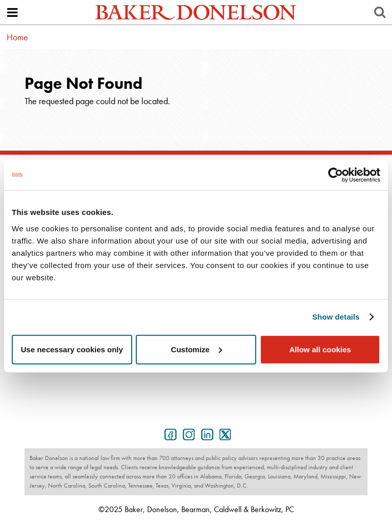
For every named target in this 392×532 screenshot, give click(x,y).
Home (17, 37)
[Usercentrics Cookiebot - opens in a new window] (336, 175)
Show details (336, 317)
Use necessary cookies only (72, 349)
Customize (197, 349)
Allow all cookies (320, 349)
